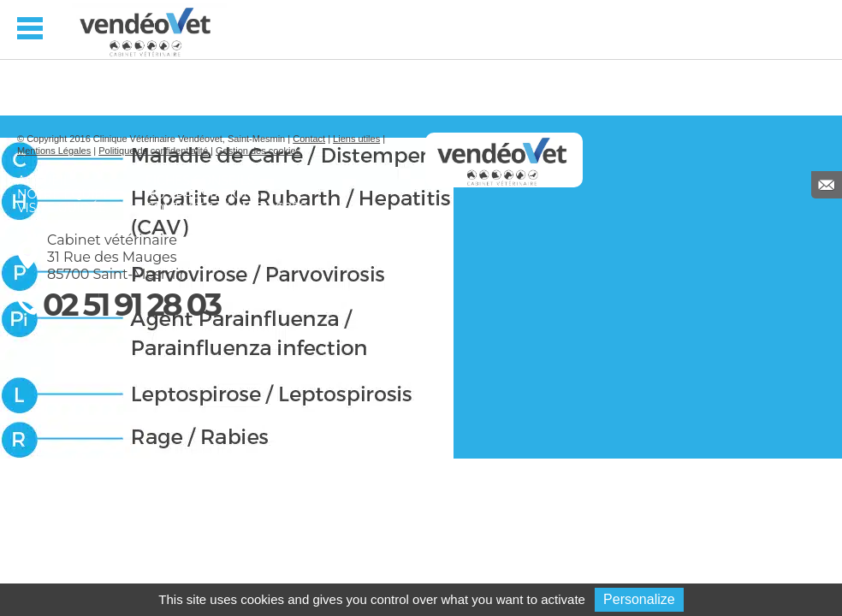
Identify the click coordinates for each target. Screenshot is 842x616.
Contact (309, 139)
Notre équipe (64, 194)
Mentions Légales (54, 151)
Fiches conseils (200, 181)
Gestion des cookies (258, 151)
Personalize (639, 599)
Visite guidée (62, 208)
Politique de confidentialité (153, 151)
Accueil (44, 181)
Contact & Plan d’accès (226, 208)
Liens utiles (356, 139)
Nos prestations (203, 194)
